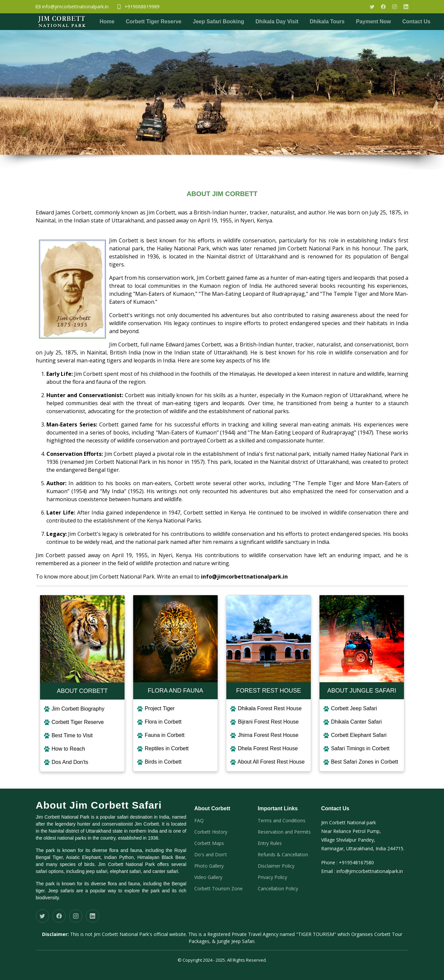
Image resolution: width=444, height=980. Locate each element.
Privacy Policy (272, 877)
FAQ (199, 821)
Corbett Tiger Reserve (154, 22)
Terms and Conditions (282, 821)
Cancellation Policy (278, 889)
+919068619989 (142, 7)
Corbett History (211, 832)
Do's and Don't (211, 855)
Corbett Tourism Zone (218, 889)
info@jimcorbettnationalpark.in (370, 871)
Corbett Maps (209, 843)
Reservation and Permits (284, 832)
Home (107, 22)
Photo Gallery (209, 866)
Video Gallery (208, 877)
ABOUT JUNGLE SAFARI (362, 691)
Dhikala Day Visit (277, 22)
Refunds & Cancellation (283, 855)
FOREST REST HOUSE (268, 691)
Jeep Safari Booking (219, 22)
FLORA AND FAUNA (175, 691)
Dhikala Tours (327, 22)
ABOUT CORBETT (82, 691)
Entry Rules (270, 843)
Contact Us (417, 22)
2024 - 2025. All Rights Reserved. (234, 960)
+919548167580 (356, 862)
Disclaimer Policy (276, 866)
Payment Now (374, 22)
